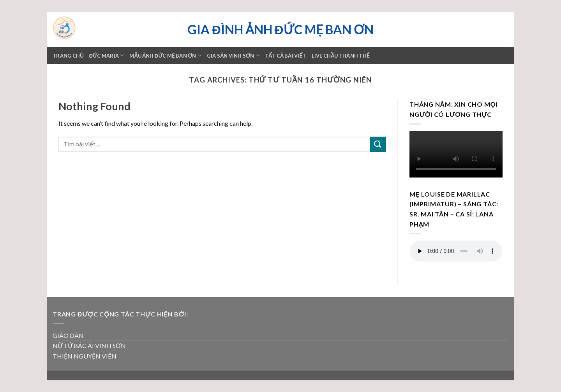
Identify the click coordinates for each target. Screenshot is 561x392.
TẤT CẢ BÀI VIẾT (286, 56)
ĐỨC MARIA (107, 55)
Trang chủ (68, 56)
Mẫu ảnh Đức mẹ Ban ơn (165, 55)
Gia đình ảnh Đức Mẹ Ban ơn (280, 30)
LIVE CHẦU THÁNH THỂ (341, 56)
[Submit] (378, 144)
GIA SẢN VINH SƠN (233, 55)
